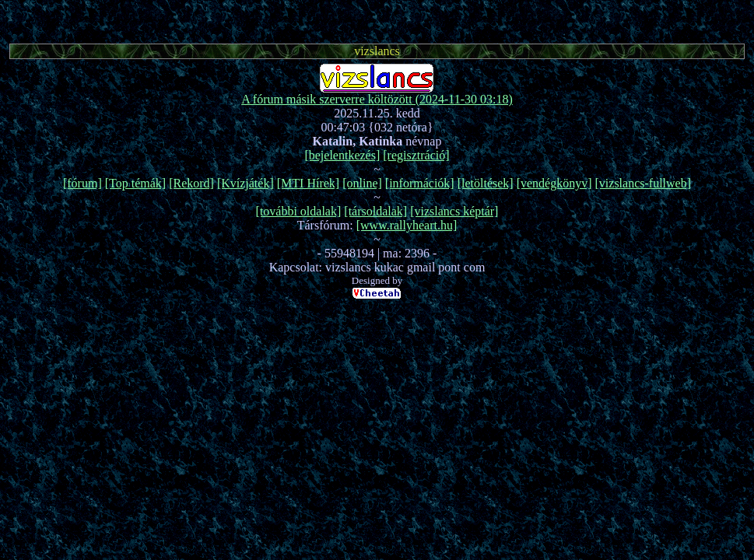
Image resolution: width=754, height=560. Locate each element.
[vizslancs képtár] (454, 211)
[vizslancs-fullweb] (644, 183)
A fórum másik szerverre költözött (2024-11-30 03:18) (377, 99)
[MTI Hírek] (308, 183)
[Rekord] (191, 183)
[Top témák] (135, 183)
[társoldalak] (375, 211)
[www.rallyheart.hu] (407, 225)
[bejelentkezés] (342, 155)
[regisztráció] (416, 155)
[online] (362, 183)
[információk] (420, 183)
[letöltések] (486, 183)
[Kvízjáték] (245, 183)
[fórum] (82, 183)
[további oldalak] (299, 211)
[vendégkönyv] (554, 183)
